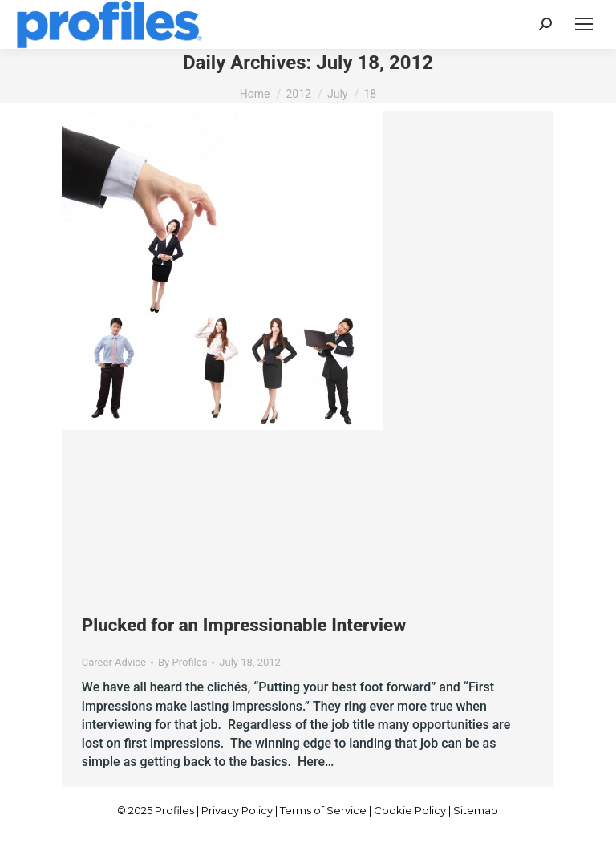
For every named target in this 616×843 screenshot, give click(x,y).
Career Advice (114, 662)
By (182, 662)
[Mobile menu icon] (584, 24)
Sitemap (476, 810)
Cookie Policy (410, 810)
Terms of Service (323, 810)
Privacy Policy (237, 810)
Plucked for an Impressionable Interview (244, 625)
